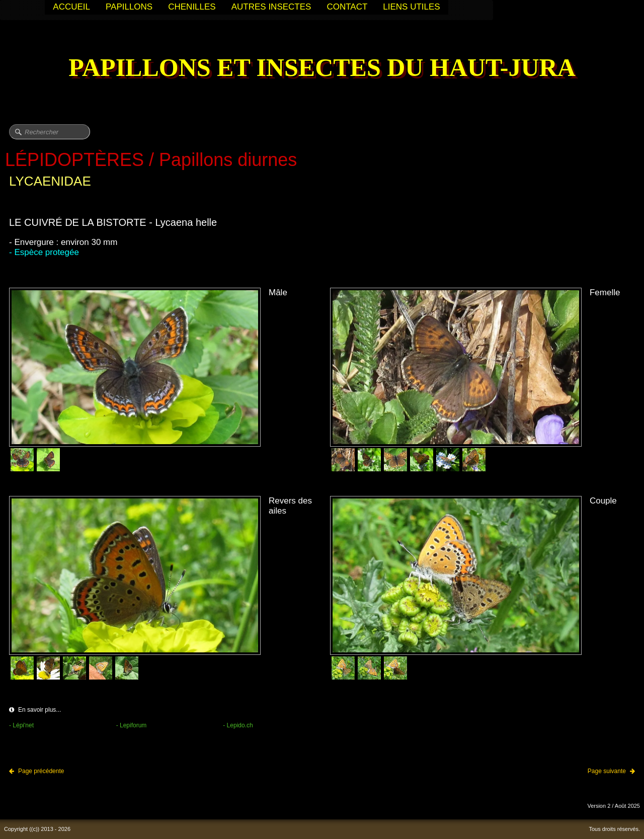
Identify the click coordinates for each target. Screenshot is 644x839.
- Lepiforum (132, 725)
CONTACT (347, 7)
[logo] (322, 69)
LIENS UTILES (411, 7)
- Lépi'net (21, 725)
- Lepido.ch (238, 725)
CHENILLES (192, 7)
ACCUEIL (71, 7)
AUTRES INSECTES (271, 7)
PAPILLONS (129, 7)
